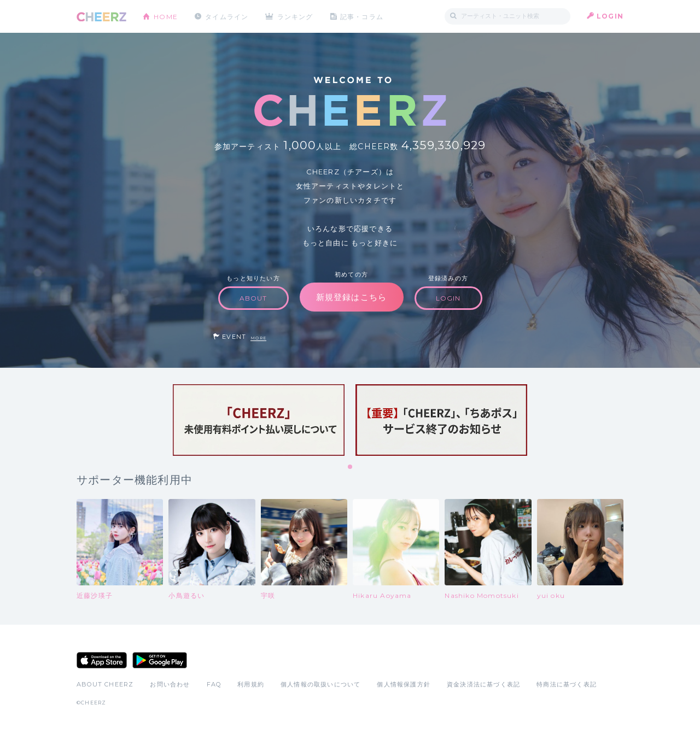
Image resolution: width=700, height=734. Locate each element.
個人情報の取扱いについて (320, 684)
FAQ (214, 684)
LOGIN (610, 16)
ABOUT (253, 298)
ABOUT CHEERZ (105, 684)
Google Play (160, 660)
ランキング (296, 16)
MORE (258, 338)
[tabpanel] (259, 420)
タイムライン (227, 16)
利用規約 (251, 684)
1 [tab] (351, 467)
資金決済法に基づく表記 (483, 684)
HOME (166, 16)
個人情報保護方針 (404, 684)
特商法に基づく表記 (567, 684)
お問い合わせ (170, 684)
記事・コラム (362, 16)
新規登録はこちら (352, 297)
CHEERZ (101, 17)
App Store (102, 660)
